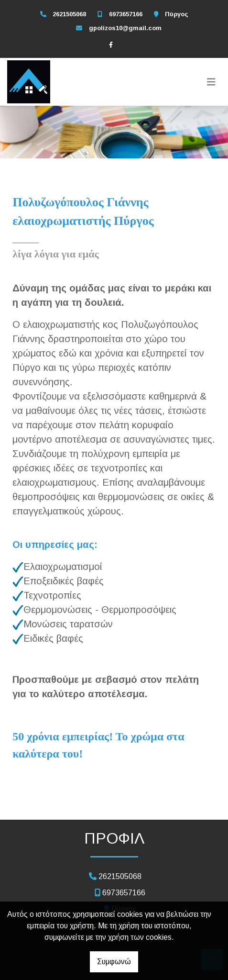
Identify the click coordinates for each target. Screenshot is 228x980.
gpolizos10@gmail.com (125, 28)
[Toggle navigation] (211, 82)
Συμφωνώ (114, 962)
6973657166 (126, 14)
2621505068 (69, 14)
